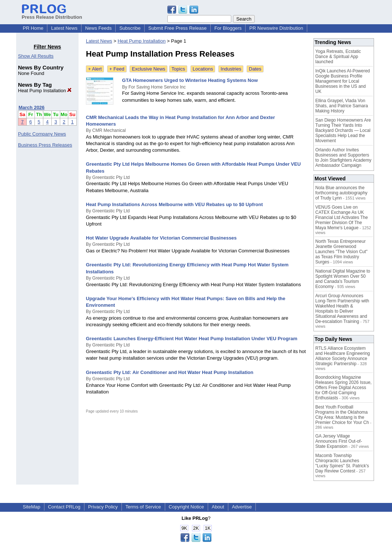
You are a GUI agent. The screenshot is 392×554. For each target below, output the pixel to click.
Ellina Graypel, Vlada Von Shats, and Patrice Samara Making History (342, 106)
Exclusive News (148, 69)
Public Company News (42, 134)
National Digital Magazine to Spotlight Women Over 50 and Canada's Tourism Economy (343, 279)
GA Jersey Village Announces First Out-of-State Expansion (339, 441)
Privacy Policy (103, 507)
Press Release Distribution (52, 14)
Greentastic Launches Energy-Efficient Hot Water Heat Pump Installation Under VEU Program (192, 339)
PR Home (33, 28)
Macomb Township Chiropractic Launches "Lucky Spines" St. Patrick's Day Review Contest (342, 463)
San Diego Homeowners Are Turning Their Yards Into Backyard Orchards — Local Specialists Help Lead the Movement (343, 130)
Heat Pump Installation (45, 91)
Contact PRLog (64, 507)
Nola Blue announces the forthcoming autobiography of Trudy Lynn (341, 193)
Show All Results (36, 56)
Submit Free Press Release (177, 28)
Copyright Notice (186, 507)
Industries (231, 69)
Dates (255, 69)
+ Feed (117, 69)
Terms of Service (143, 507)
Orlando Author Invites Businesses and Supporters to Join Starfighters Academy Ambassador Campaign (343, 158)
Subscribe (130, 28)
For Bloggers (228, 28)
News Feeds (98, 28)
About (218, 507)
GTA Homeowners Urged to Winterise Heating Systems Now (190, 80)
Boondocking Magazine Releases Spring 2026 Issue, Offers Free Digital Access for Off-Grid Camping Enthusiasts (343, 388)
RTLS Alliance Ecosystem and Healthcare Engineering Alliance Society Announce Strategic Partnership (343, 356)
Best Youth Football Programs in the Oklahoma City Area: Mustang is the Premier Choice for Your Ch (342, 415)
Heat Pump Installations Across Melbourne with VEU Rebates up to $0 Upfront (174, 204)
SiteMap (32, 507)
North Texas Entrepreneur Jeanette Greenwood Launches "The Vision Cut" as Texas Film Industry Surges (341, 252)
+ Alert (95, 69)
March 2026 (32, 107)
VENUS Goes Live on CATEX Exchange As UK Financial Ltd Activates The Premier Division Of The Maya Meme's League (342, 217)
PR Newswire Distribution (276, 28)
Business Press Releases (45, 145)
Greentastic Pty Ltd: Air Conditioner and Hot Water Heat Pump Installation (170, 372)
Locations (203, 69)
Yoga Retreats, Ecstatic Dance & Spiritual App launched (338, 57)
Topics (178, 69)
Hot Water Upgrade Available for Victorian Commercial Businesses (161, 238)
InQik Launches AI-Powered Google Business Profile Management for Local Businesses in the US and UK (343, 81)
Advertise (242, 507)
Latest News (64, 28)
